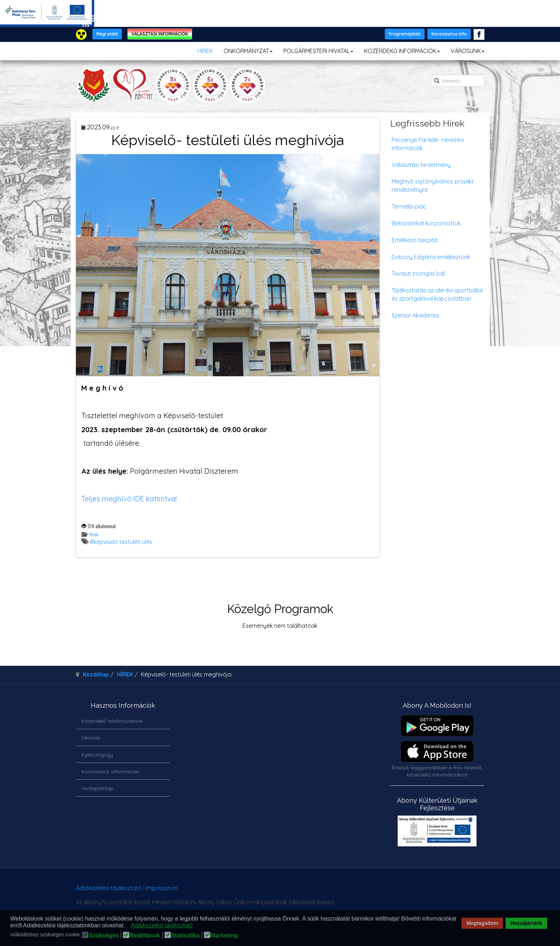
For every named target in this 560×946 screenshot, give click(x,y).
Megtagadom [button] (482, 923)
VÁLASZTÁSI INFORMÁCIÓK (160, 34)
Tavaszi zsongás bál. (419, 273)
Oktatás (91, 738)
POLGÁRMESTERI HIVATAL (318, 51)
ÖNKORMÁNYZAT (248, 51)
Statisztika (185, 936)
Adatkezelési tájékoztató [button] (162, 925)
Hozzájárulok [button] (527, 923)
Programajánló (405, 34)
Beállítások (145, 936)
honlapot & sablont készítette (383, 891)
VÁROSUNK (468, 51)
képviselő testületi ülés (123, 542)
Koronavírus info (449, 34)
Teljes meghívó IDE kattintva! (129, 499)
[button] (127, 926)
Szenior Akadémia (415, 315)
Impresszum (162, 888)
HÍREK (205, 51)
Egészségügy (97, 755)
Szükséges (104, 936)
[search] (458, 81)
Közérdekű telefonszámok (112, 721)
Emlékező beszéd (415, 240)
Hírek (94, 534)
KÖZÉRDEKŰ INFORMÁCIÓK (402, 51)
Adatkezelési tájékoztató (109, 888)
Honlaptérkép (97, 788)
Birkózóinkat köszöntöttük (426, 223)
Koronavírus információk (110, 771)
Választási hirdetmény (421, 165)
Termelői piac (409, 206)
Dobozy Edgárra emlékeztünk (431, 257)
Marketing (224, 936)
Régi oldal (107, 34)
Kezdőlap (96, 674)
